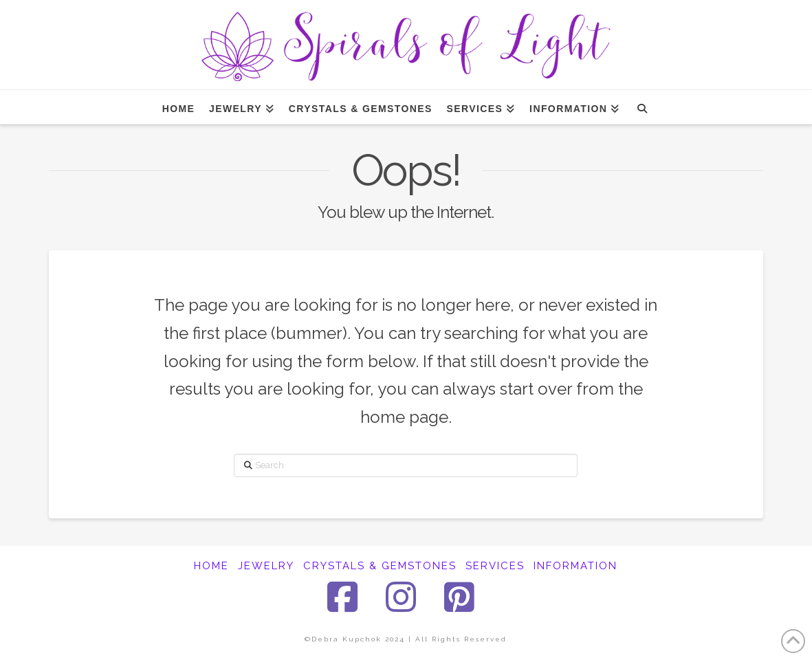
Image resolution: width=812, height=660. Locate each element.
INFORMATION (575, 566)
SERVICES (495, 566)
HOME (211, 566)
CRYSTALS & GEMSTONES (380, 566)
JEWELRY (266, 566)
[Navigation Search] (642, 107)
